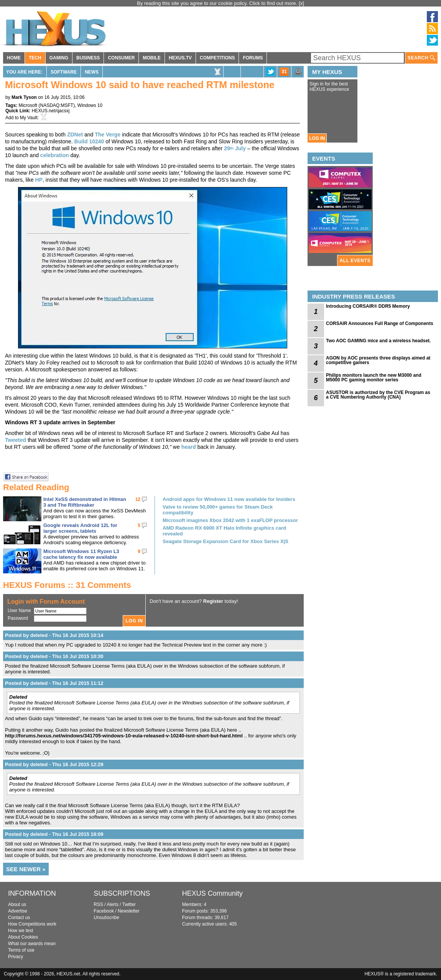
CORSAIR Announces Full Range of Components (380, 323)
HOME (14, 58)
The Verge (108, 135)
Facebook (104, 911)
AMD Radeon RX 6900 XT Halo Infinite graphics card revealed (224, 531)
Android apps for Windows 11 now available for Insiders (229, 499)
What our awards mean (32, 944)
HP (39, 180)
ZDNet (75, 135)
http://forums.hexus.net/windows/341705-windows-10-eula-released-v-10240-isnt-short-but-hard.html (124, 736)
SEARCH (421, 58)
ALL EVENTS (355, 261)
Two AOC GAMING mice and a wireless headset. (378, 341)
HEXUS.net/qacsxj (51, 111)
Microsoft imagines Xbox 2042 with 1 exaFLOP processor (230, 520)
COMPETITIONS (217, 58)
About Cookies (23, 937)
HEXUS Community (212, 893)
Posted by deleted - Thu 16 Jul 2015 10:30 (54, 656)
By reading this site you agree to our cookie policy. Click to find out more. (218, 3)
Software (64, 72)
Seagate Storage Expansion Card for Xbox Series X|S (225, 541)
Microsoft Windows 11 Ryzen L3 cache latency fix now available (81, 554)
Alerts (113, 904)
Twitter (129, 904)
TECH (35, 58)
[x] (301, 3)
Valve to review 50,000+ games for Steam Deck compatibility (218, 510)
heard (189, 447)
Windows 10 (90, 105)
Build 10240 (89, 141)
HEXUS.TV (180, 58)
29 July (235, 148)
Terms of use (21, 950)
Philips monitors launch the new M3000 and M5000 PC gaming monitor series (374, 378)
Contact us (19, 918)
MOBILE (152, 58)
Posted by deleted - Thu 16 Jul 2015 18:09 (54, 834)
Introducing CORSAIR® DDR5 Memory (368, 306)
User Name (19, 611)
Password (18, 618)
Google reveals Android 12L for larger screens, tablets (80, 528)
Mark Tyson (24, 97)
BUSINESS (88, 58)
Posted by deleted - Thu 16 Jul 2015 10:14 (54, 635)
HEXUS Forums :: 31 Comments (67, 585)
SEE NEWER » (26, 869)
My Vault (29, 118)
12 (138, 499)
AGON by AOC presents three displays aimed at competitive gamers (378, 360)
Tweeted (16, 440)
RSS (98, 904)
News (92, 72)
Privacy (16, 957)
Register (213, 601)
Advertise (18, 911)
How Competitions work (32, 924)
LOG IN (317, 138)
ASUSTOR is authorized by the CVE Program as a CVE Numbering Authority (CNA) (378, 395)
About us (17, 904)
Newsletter (129, 911)
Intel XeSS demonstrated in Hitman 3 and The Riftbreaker (85, 502)
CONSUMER (121, 58)
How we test (21, 931)
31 (284, 72)
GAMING (59, 58)
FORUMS (253, 58)
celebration (55, 155)
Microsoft (28, 105)
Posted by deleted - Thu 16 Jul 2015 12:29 (54, 764)
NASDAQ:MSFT (57, 105)
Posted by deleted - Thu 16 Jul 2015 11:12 (54, 683)
